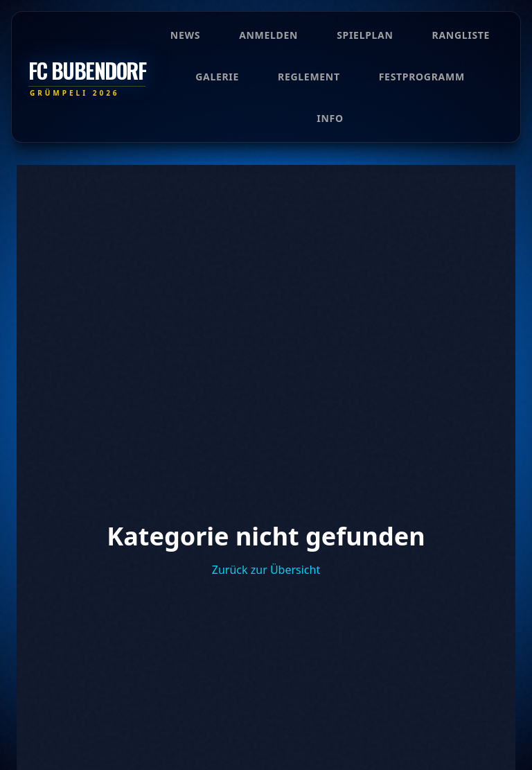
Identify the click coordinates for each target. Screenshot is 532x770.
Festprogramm (422, 77)
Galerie (217, 77)
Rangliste (461, 35)
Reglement (309, 77)
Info (330, 118)
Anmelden (268, 35)
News (185, 35)
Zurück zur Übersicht (266, 570)
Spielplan (365, 35)
